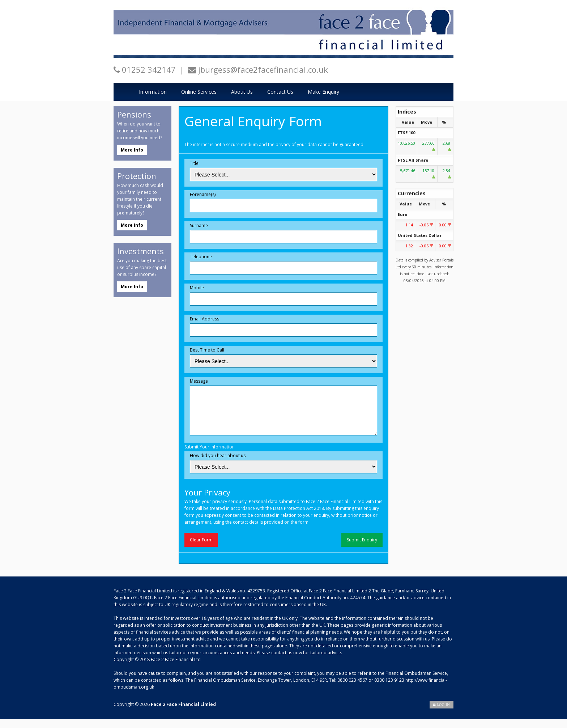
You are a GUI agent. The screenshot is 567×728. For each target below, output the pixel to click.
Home (123, 92)
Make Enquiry (323, 92)
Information (153, 92)
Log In (442, 713)
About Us (242, 92)
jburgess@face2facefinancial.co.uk (263, 69)
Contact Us (280, 92)
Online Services (199, 92)
